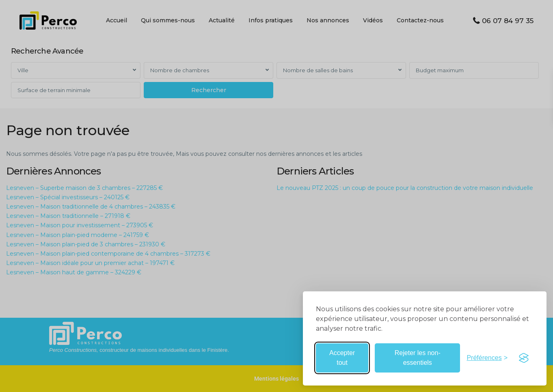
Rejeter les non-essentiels (418, 358)
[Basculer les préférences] (487, 358)
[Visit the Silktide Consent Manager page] (524, 358)
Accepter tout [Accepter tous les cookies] (342, 358)
